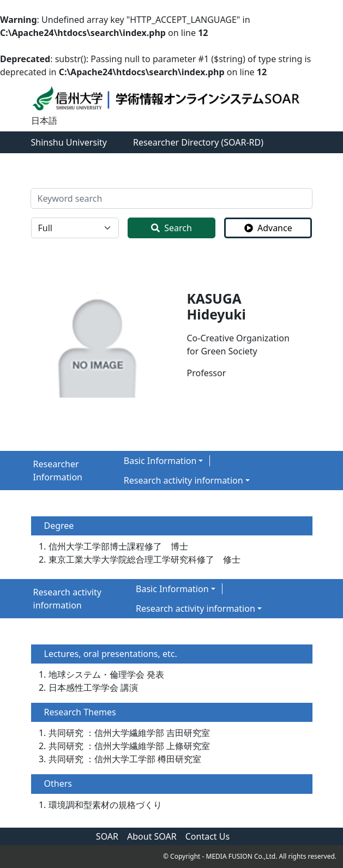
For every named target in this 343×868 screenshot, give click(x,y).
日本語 (44, 120)
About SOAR (152, 836)
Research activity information (183, 480)
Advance (268, 228)
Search (171, 228)
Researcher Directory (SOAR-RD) (198, 142)
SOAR (107, 836)
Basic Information (160, 461)
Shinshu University (69, 142)
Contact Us (207, 836)
